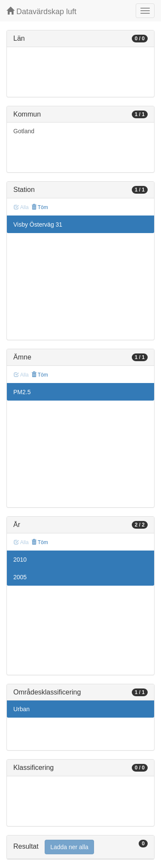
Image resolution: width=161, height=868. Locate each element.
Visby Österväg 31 (38, 224)
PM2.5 (22, 392)
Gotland (24, 131)
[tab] (80, 847)
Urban (21, 709)
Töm (40, 207)
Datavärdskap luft (41, 11)
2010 (20, 560)
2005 (20, 577)
